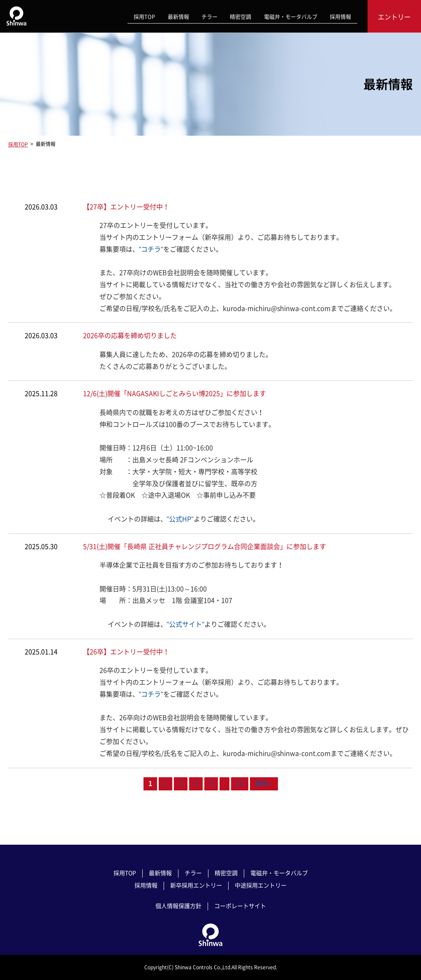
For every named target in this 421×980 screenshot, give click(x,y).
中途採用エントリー (261, 885)
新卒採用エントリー (196, 885)
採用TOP (145, 15)
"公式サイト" (186, 624)
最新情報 (179, 15)
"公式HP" (180, 519)
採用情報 (340, 15)
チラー (210, 15)
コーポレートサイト (240, 906)
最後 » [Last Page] (264, 784)
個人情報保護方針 (178, 906)
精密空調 (241, 15)
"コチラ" (151, 249)
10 (240, 784)
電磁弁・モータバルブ (291, 15)
